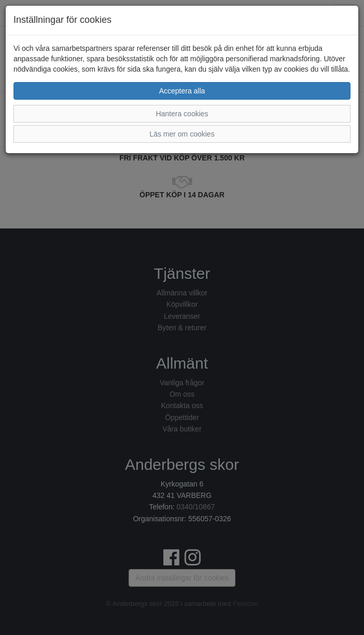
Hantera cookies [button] (182, 114)
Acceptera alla (182, 91)
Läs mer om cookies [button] (182, 134)
